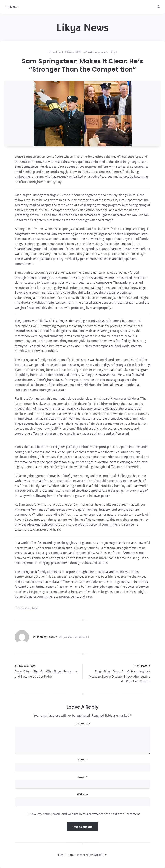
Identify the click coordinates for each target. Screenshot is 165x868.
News (35, 608)
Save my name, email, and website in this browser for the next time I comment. (85, 814)
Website (82, 794)
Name (82, 760)
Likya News (82, 28)
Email (82, 777)
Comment (83, 724)
